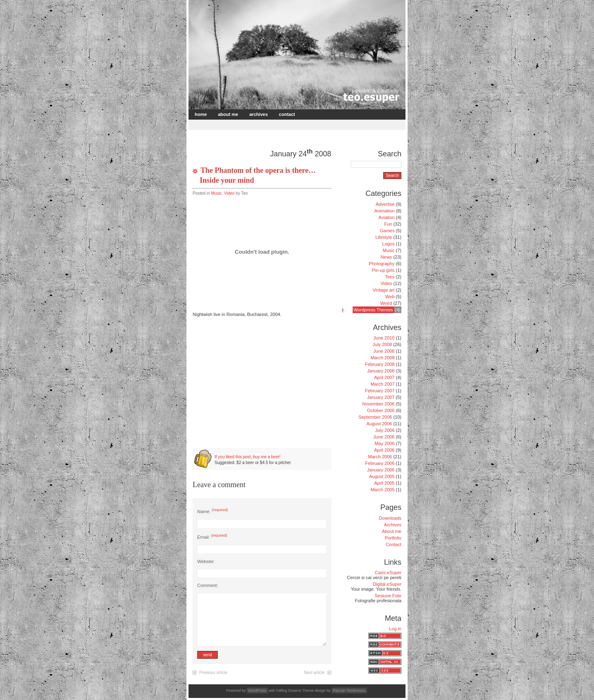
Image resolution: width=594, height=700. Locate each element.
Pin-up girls (383, 270)
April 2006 (384, 450)
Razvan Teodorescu (349, 691)
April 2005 (384, 483)
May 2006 (384, 443)
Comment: (208, 585)
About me (228, 114)
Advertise (385, 204)
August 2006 (379, 424)
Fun (388, 224)
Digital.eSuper (387, 584)
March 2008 (382, 358)
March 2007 (382, 384)
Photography (382, 264)
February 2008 (380, 364)
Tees (390, 277)
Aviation (387, 217)
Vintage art (383, 290)
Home (201, 114)
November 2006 (378, 404)
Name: (212, 511)
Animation (385, 211)
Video (229, 193)
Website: (206, 561)
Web (390, 297)
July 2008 (382, 344)
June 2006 (384, 437)
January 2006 (381, 470)
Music (216, 193)
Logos (389, 244)
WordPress (257, 691)
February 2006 (380, 463)
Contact (287, 114)
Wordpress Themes (373, 310)
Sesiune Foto (388, 596)
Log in (395, 629)
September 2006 (375, 417)
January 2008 (381, 371)
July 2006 (385, 430)
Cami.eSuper (388, 573)
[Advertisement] (286, 124)
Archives (258, 114)
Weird (386, 303)
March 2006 (380, 457)
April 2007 (384, 377)
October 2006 (381, 410)
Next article (314, 673)
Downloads (390, 518)
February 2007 (380, 391)
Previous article (213, 673)
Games (387, 231)
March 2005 (382, 490)
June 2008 (384, 351)
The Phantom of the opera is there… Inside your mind (258, 175)
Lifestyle (384, 237)
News (387, 257)
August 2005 (382, 476)
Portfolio (393, 538)
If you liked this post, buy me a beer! (247, 457)
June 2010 (384, 338)
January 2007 (381, 397)
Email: (212, 537)
